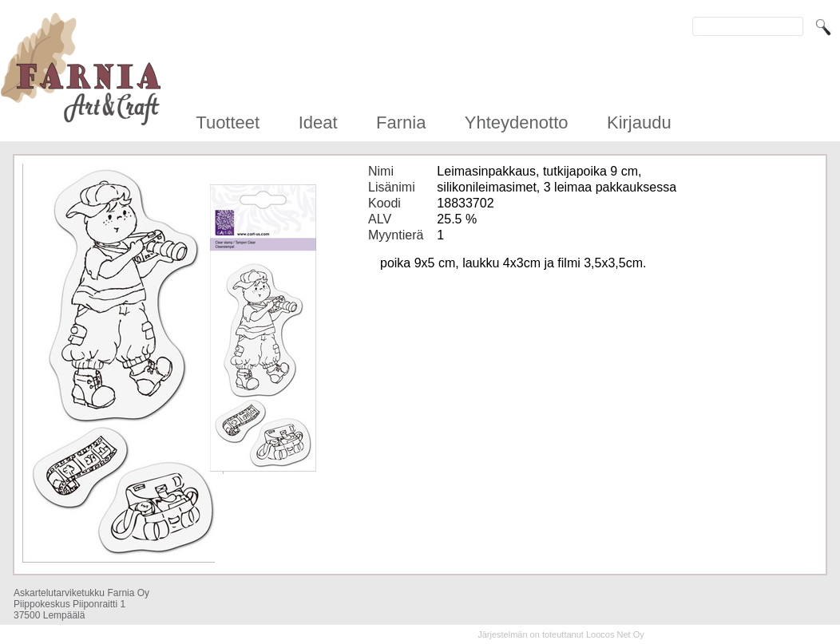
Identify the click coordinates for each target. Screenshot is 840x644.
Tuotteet (228, 122)
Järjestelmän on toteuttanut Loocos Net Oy (561, 634)
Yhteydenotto (517, 122)
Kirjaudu (639, 122)
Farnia (401, 122)
